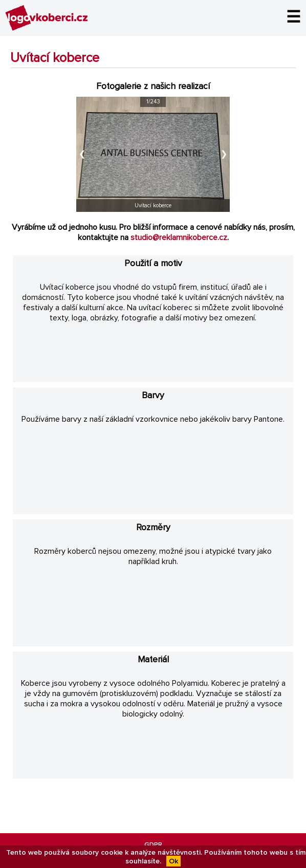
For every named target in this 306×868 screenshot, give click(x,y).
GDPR (153, 844)
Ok (173, 861)
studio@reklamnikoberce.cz (179, 237)
